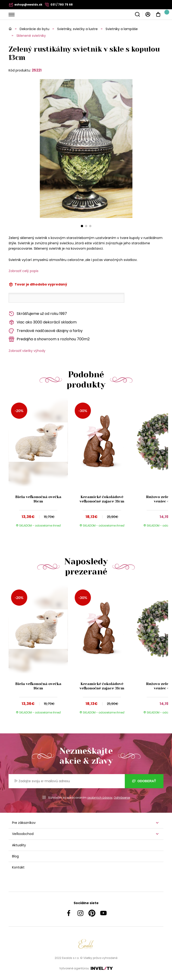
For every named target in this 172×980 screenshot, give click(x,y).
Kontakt (18, 867)
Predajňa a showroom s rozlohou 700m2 (49, 339)
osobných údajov (100, 798)
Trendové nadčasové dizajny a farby (46, 331)
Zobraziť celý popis (23, 271)
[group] (40, 467)
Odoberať (144, 781)
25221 (37, 70)
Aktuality (19, 845)
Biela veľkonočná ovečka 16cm (38, 499)
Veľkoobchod (23, 834)
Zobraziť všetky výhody (27, 351)
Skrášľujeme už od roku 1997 (38, 314)
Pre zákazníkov (24, 823)
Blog (15, 856)
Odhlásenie (122, 798)
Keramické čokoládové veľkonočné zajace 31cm (102, 499)
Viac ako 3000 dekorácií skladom (43, 322)
